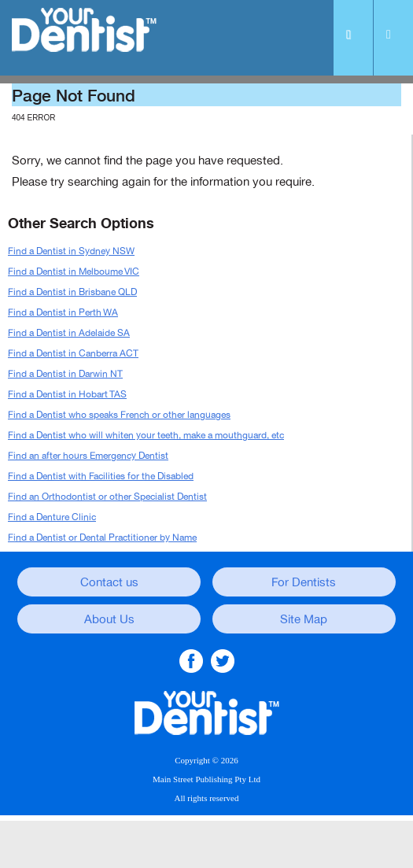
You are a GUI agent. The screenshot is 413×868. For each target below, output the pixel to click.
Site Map (304, 619)
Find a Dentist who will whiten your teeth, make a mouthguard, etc (146, 435)
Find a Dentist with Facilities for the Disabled (101, 476)
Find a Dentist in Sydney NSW (71, 251)
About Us (109, 619)
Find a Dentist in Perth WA (63, 312)
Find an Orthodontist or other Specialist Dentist (107, 497)
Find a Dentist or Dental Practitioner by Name (102, 537)
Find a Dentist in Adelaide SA (69, 333)
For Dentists (304, 582)
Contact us (109, 582)
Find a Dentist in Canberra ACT (73, 353)
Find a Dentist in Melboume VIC (74, 271)
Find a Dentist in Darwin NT (65, 374)
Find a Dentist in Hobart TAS (67, 394)
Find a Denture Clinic (52, 517)
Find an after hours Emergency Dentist (88, 456)
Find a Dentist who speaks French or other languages (119, 415)
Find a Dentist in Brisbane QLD (72, 292)
